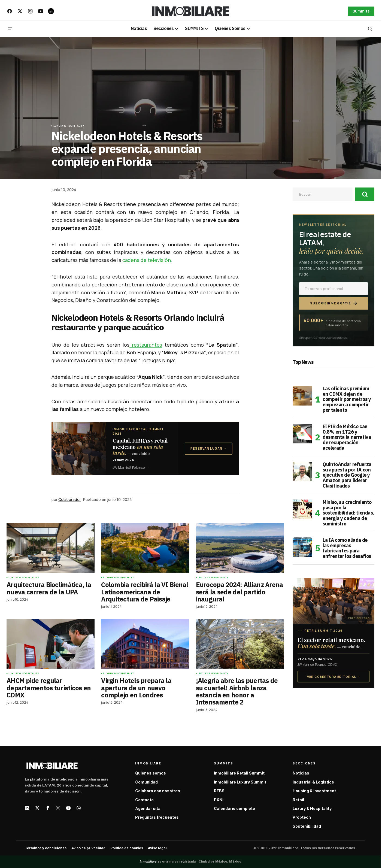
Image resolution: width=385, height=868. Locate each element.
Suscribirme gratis (334, 303)
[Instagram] (58, 808)
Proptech (302, 817)
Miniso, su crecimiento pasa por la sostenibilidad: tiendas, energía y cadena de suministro (348, 513)
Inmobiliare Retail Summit (239, 773)
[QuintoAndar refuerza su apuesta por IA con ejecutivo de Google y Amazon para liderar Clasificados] (302, 471)
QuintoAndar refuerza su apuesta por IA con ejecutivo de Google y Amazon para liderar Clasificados (347, 475)
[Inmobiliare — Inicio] (52, 766)
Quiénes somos (151, 773)
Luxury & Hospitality (69, 126)
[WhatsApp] (79, 808)
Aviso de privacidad (88, 848)
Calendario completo (234, 808)
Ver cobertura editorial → (334, 677)
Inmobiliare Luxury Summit (240, 782)
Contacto (144, 800)
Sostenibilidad (307, 826)
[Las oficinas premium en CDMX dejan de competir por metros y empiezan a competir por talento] (302, 396)
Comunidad (146, 782)
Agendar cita (148, 808)
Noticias (301, 773)
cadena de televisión (146, 260)
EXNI (219, 800)
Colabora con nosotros (158, 791)
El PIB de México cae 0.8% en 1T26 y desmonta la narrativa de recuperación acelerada (347, 437)
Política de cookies (127, 848)
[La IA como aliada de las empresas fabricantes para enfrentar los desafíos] (302, 547)
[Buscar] (365, 194)
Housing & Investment (314, 791)
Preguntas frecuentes (157, 817)
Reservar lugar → (209, 448)
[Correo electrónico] (334, 289)
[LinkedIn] (27, 808)
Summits (361, 11)
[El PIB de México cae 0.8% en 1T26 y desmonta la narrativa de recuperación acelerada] (302, 434)
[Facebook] (48, 808)
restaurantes (146, 345)
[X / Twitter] (37, 808)
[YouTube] (68, 808)
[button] (10, 29)
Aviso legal (157, 848)
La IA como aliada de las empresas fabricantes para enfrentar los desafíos (347, 548)
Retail (298, 800)
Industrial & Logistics (313, 782)
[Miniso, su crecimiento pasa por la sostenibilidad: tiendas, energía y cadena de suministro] (302, 509)
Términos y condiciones (46, 848)
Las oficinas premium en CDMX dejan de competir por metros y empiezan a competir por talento (347, 399)
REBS (219, 791)
